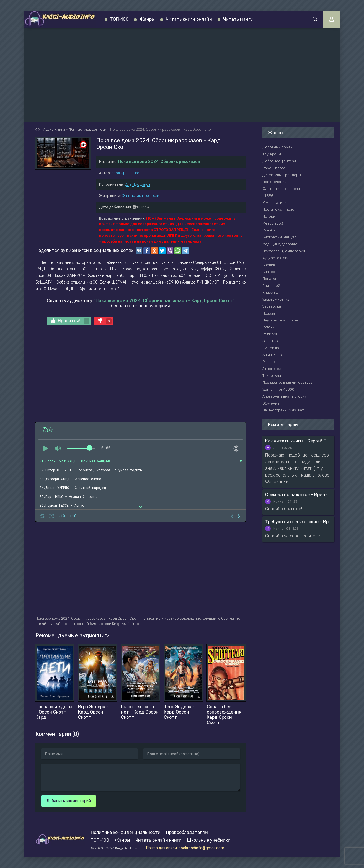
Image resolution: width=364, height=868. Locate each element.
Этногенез (272, 369)
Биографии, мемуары (281, 237)
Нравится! (70, 321)
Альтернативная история (285, 396)
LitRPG (268, 196)
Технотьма (272, 376)
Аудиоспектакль (277, 258)
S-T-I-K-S (270, 341)
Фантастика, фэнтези (140, 196)
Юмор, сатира (274, 203)
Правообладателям (187, 832)
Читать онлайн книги (158, 840)
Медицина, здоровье (280, 244)
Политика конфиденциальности (126, 832)
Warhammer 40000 (278, 389)
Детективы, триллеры (282, 175)
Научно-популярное (280, 320)
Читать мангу (238, 19)
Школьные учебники (209, 840)
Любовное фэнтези (279, 161)
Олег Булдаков (137, 184)
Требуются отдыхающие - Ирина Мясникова (298, 522)
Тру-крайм (272, 154)
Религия (270, 334)
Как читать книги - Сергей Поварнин (298, 441)
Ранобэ (269, 230)
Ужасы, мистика (276, 299)
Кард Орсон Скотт (127, 173)
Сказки (269, 327)
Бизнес (269, 272)
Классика (271, 293)
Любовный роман (277, 147)
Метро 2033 (273, 223)
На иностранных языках (283, 410)
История (270, 216)
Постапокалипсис (278, 209)
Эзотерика (272, 306)
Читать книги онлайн (189, 19)
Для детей (271, 286)
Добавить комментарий (69, 801)
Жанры (147, 19)
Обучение (271, 403)
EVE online (271, 348)
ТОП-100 (119, 19)
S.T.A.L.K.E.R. (273, 355)
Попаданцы (272, 279)
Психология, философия (284, 251)
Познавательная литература (287, 383)
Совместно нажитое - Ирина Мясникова (298, 495)
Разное (269, 362)
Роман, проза (274, 168)
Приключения (274, 182)
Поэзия (269, 313)
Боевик (269, 265)
